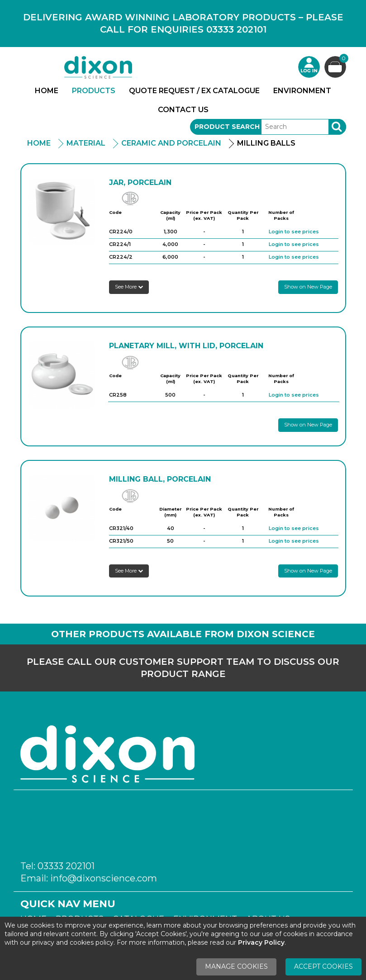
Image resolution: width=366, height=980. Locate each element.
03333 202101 (66, 866)
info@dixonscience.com (104, 878)
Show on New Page (308, 287)
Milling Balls (266, 143)
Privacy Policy (261, 942)
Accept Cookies (323, 966)
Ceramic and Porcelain (171, 143)
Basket (343, 59)
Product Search (227, 127)
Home (47, 91)
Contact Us (183, 110)
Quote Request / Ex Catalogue (194, 91)
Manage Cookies (236, 966)
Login (309, 67)
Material (86, 143)
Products (94, 91)
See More (129, 287)
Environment (302, 91)
